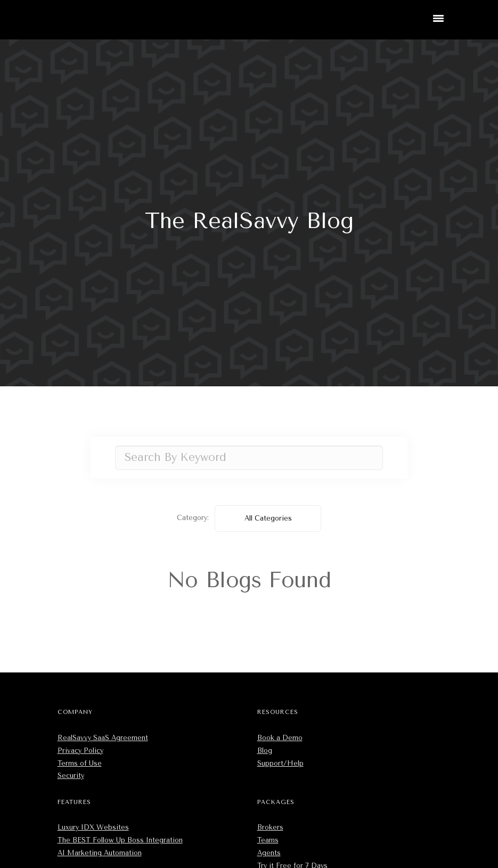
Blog (265, 751)
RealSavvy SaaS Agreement (103, 738)
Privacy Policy (80, 751)
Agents (269, 853)
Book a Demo (280, 738)
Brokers (270, 827)
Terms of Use (80, 763)
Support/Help (280, 763)
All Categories (268, 518)
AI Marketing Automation (100, 853)
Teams (268, 840)
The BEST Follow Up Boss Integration (120, 840)
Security (71, 776)
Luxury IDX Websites (93, 827)
